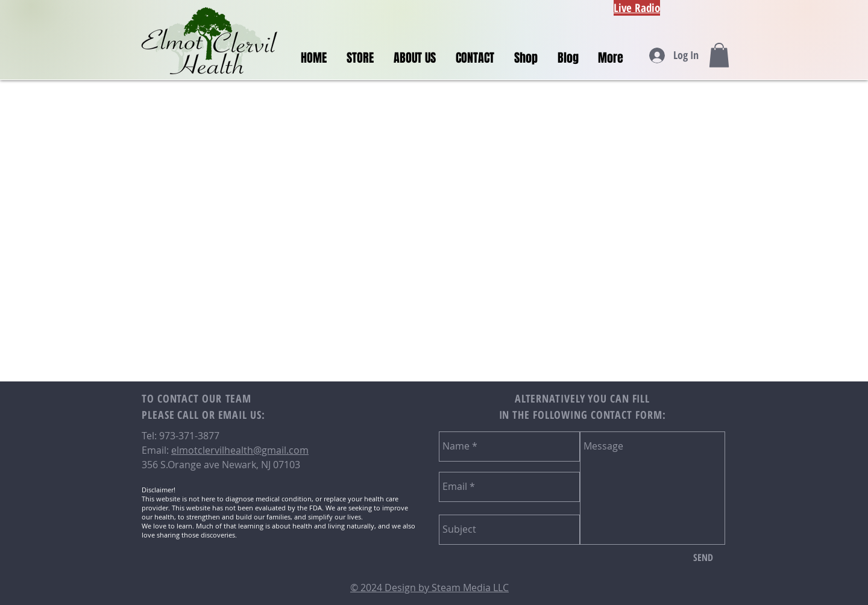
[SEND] (703, 558)
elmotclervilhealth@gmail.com (240, 450)
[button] (719, 55)
